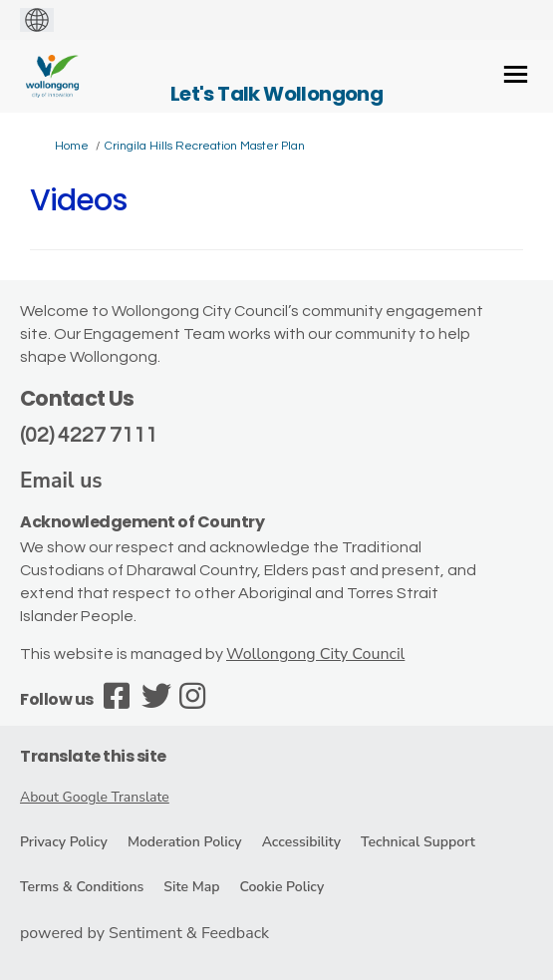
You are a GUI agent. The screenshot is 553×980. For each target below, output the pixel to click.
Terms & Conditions (82, 887)
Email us (61, 481)
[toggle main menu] (516, 74)
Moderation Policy (185, 842)
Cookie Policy (281, 887)
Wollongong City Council (315, 654)
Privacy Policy (64, 842)
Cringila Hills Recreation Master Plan (205, 146)
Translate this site (93, 756)
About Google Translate (95, 797)
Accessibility (301, 842)
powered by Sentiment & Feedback (144, 933)
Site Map (191, 887)
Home (72, 146)
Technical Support (418, 842)
